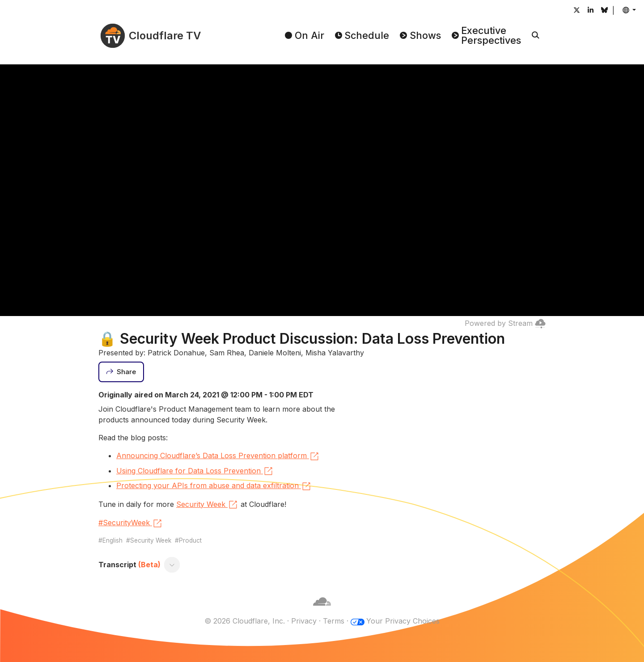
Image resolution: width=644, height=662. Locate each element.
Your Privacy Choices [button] (403, 621)
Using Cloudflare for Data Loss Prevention (195, 471)
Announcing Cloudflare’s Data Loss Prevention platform (218, 456)
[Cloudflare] (322, 610)
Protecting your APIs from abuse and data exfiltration (214, 486)
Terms (334, 621)
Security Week (207, 505)
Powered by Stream (505, 323)
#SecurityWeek (131, 523)
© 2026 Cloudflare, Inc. (245, 621)
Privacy (304, 621)
